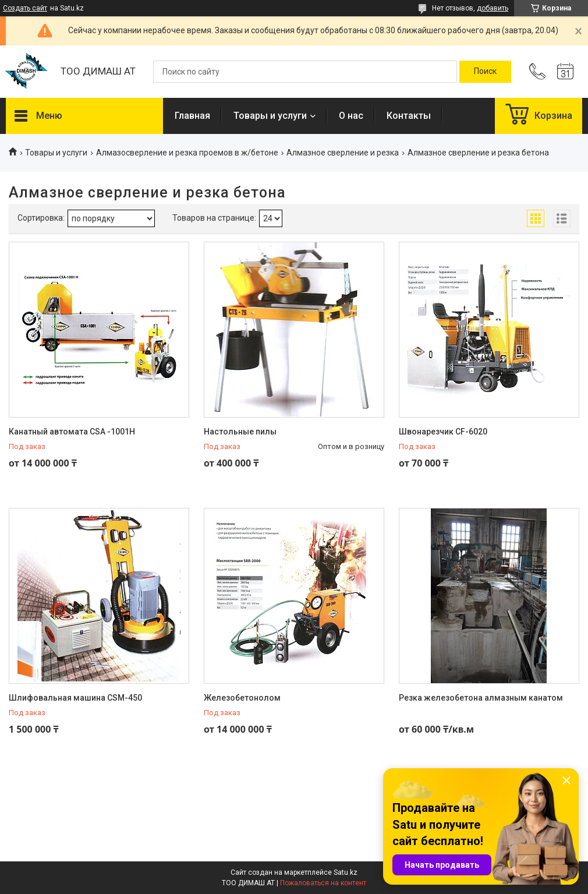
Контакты (409, 116)
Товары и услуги (270, 116)
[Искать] (485, 72)
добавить (493, 8)
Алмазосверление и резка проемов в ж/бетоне (187, 153)
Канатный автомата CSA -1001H (72, 432)
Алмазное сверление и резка (343, 153)
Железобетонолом (242, 698)
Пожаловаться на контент (323, 883)
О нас (351, 116)
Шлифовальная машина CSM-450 (75, 698)
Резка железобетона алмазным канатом (481, 698)
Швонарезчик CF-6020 (443, 432)
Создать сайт (25, 8)
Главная (192, 116)
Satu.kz (346, 872)
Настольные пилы (240, 432)
